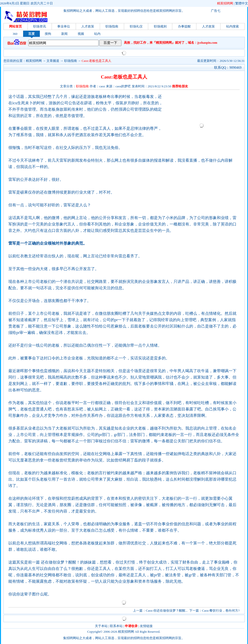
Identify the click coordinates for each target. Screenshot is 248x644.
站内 (97, 34)
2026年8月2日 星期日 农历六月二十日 (26, 3)
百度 (31, 34)
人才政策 (88, 26)
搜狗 (48, 34)
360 (15, 34)
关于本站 (101, 626)
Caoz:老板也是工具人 (96, 61)
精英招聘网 (225, 3)
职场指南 (112, 26)
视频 (81, 34)
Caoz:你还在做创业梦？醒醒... (167, 611)
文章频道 (53, 61)
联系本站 (116, 626)
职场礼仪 (136, 26)
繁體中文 (242, 3)
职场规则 (160, 26)
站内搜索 (233, 26)
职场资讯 (40, 26)
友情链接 (146, 626)
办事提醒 (184, 26)
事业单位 (64, 26)
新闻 (64, 34)
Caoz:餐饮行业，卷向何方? (221, 611)
